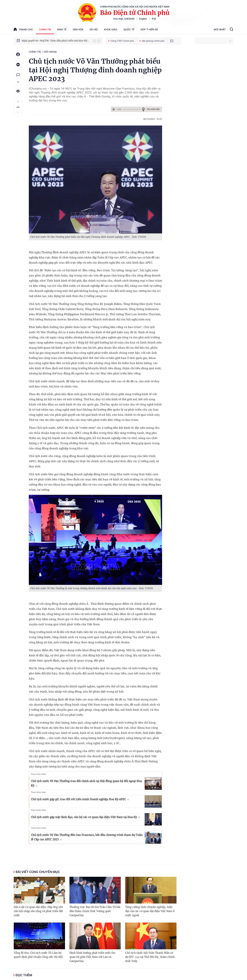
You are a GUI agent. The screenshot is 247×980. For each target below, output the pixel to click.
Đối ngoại (51, 52)
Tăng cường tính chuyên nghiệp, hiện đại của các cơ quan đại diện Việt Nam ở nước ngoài (150, 911)
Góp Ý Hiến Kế (149, 29)
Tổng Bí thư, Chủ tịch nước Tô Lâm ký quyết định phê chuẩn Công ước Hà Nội (38, 955)
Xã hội (94, 29)
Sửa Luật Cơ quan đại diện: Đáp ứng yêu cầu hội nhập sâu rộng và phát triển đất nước (38, 911)
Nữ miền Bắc (153, 109)
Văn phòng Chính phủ (152, 41)
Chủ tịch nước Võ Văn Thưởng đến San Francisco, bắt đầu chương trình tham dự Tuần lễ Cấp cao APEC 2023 (87, 837)
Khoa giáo (111, 29)
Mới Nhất (220, 29)
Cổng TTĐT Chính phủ (121, 41)
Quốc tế (129, 29)
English (143, 19)
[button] (94, 41)
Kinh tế (62, 29)
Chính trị (45, 29)
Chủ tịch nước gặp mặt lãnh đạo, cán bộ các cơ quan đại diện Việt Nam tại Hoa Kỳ (85, 817)
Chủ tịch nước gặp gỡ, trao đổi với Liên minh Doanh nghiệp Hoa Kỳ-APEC (80, 799)
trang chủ (23, 29)
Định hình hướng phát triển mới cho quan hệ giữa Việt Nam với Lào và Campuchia (92, 957)
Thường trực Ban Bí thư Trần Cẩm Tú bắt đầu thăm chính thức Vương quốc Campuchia (95, 911)
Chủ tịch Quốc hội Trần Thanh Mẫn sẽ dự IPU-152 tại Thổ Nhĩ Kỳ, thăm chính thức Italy (150, 957)
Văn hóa (78, 29)
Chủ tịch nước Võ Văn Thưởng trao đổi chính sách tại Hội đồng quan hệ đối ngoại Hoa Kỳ (86, 783)
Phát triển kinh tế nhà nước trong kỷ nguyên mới (50, 40)
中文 (154, 19)
